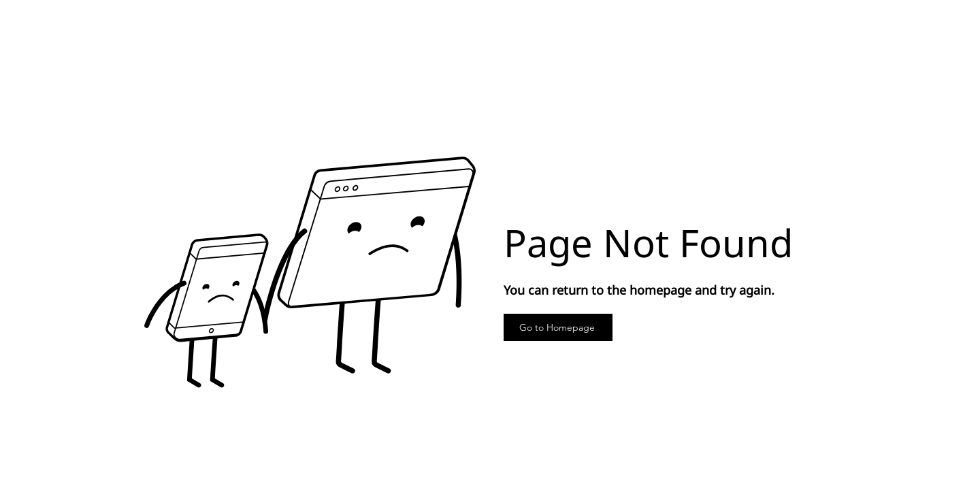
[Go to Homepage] (558, 327)
